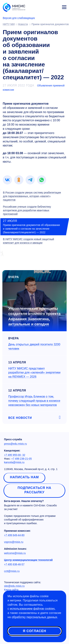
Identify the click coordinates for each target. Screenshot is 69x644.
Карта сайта (11, 590)
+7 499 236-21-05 (22, 459)
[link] (7, 180)
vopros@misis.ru (14, 542)
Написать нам (24, 477)
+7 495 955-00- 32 (15, 455)
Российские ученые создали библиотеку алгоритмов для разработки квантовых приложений (27, 210)
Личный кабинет (55, 7)
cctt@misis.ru (12, 571)
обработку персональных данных (34, 617)
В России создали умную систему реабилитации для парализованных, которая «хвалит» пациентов (32, 196)
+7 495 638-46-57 (14, 564)
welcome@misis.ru (15, 553)
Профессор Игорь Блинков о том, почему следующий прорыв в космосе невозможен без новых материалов (34, 401)
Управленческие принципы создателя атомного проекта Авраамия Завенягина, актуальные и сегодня (34, 316)
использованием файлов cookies (32, 609)
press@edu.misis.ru (15, 444)
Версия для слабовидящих (19, 18)
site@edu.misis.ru (14, 586)
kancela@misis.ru (14, 462)
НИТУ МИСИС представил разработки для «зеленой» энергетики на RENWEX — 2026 (34, 373)
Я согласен (34, 631)
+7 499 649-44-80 (14, 535)
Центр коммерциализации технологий (28, 560)
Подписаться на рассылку (34, 490)
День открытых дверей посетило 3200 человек (34, 347)
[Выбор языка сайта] (47, 6)
